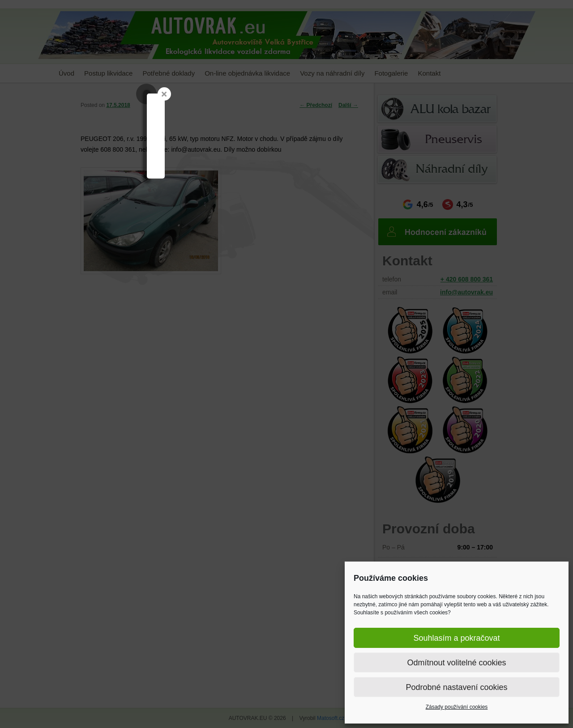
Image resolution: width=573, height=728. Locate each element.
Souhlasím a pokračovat (456, 638)
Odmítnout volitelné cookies (456, 663)
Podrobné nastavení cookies (456, 687)
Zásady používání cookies (457, 707)
